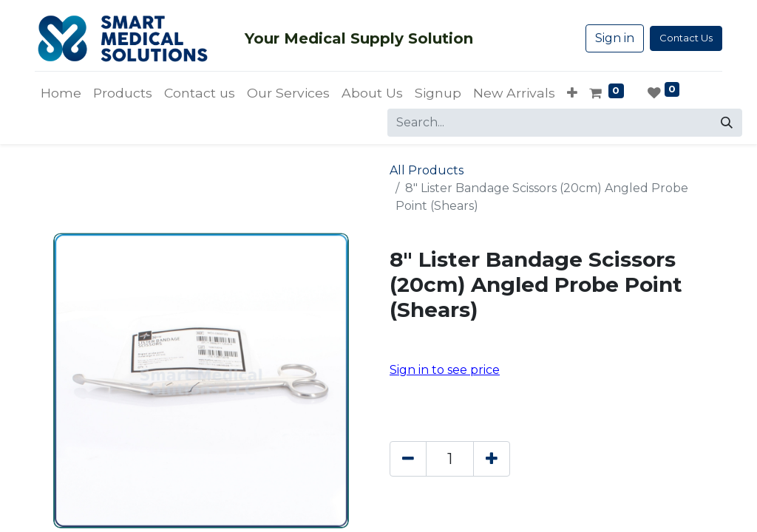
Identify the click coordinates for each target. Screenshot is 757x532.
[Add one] (492, 459)
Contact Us (686, 38)
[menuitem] (61, 93)
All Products (427, 170)
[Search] (727, 123)
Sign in (615, 38)
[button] (572, 93)
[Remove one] (408, 459)
